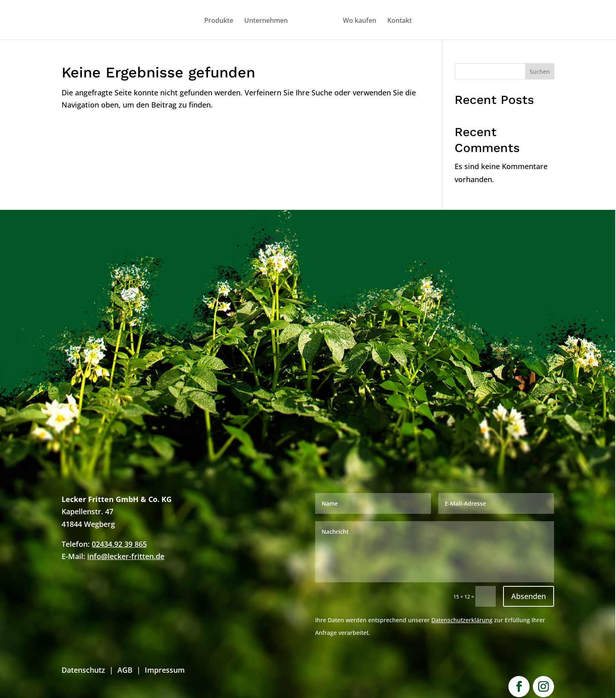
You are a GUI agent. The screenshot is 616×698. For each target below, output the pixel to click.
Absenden (529, 596)
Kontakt (400, 21)
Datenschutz (83, 670)
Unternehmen (266, 21)
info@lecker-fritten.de (126, 556)
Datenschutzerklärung (462, 620)
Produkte (219, 21)
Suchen (540, 72)
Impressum (165, 670)
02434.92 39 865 (119, 544)
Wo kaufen (360, 21)
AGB (125, 670)
